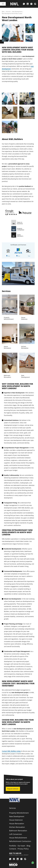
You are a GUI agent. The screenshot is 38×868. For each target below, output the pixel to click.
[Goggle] (35, 4)
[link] (3, 12)
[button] (33, 863)
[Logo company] (14, 4)
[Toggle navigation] (3, 4)
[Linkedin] (28, 4)
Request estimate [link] (13, 789)
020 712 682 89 (15, 853)
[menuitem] (24, 4)
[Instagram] (31, 4)
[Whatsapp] (24, 4)
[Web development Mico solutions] (13, 865)
